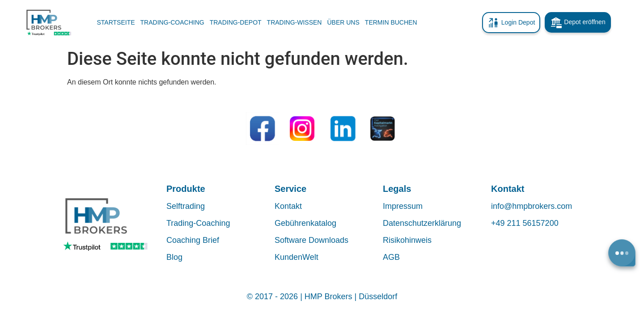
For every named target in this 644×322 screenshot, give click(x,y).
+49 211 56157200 (525, 223)
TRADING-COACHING (172, 22)
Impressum (403, 206)
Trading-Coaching (198, 223)
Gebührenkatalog (305, 223)
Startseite (116, 22)
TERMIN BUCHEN (391, 22)
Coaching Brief (193, 240)
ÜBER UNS (343, 22)
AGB (391, 257)
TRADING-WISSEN (294, 22)
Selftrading (186, 206)
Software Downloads (311, 240)
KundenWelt (297, 257)
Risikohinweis (407, 240)
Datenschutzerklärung (422, 223)
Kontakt (288, 206)
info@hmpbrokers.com (532, 206)
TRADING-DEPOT (236, 22)
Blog (174, 257)
